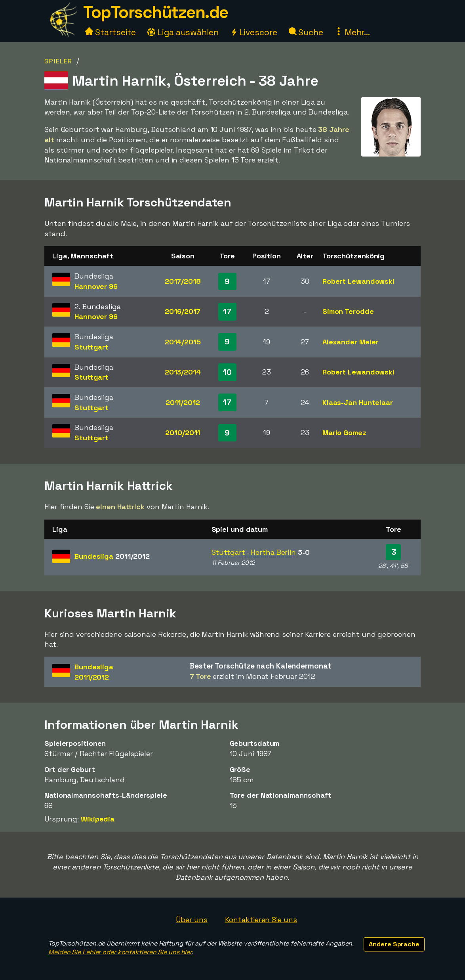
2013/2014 (183, 372)
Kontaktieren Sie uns (261, 920)
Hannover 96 (96, 286)
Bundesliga (112, 556)
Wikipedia (98, 819)
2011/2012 (183, 402)
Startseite (111, 32)
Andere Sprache (394, 944)
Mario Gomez (344, 433)
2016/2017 (183, 311)
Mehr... (352, 32)
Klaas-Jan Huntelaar (358, 402)
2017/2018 (183, 281)
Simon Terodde (348, 311)
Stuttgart (91, 347)
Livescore (254, 32)
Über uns (192, 920)
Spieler (58, 61)
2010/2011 (183, 433)
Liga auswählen (183, 32)
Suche (306, 32)
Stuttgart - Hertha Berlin (254, 552)
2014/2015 (183, 342)
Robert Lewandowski (358, 281)
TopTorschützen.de (156, 12)
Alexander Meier (351, 342)
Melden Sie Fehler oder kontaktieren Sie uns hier (120, 952)
